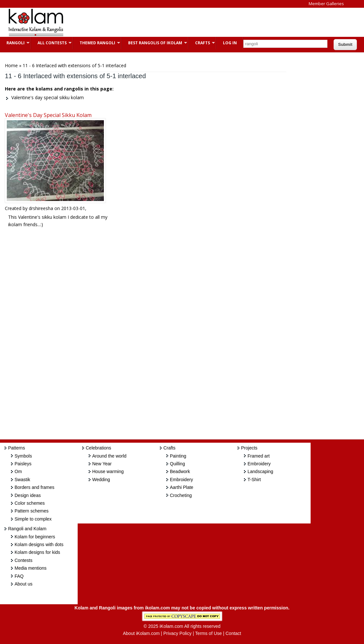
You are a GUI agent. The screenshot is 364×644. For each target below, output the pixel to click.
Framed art (259, 456)
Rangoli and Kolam (27, 529)
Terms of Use (208, 633)
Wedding (101, 480)
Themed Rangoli (97, 43)
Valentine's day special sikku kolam (48, 115)
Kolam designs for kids (37, 552)
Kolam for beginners (35, 537)
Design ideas (28, 495)
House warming (108, 471)
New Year (102, 464)
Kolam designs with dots (39, 544)
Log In (230, 43)
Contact (233, 633)
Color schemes (30, 503)
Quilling (177, 464)
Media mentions (31, 568)
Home (11, 65)
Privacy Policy (177, 633)
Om (18, 471)
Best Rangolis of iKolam (154, 43)
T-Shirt (254, 480)
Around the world (109, 456)
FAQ (19, 576)
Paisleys (23, 464)
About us (23, 584)
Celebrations (99, 448)
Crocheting (181, 495)
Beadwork (180, 471)
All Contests (51, 43)
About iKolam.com (141, 633)
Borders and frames (34, 487)
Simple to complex (33, 519)
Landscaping (260, 471)
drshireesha (41, 208)
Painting (178, 456)
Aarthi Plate (182, 487)
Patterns (17, 448)
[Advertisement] (189, 22)
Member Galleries (326, 4)
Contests (23, 560)
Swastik (22, 480)
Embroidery (182, 480)
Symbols (23, 456)
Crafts (202, 43)
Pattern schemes (32, 511)
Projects (249, 448)
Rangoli (15, 43)
